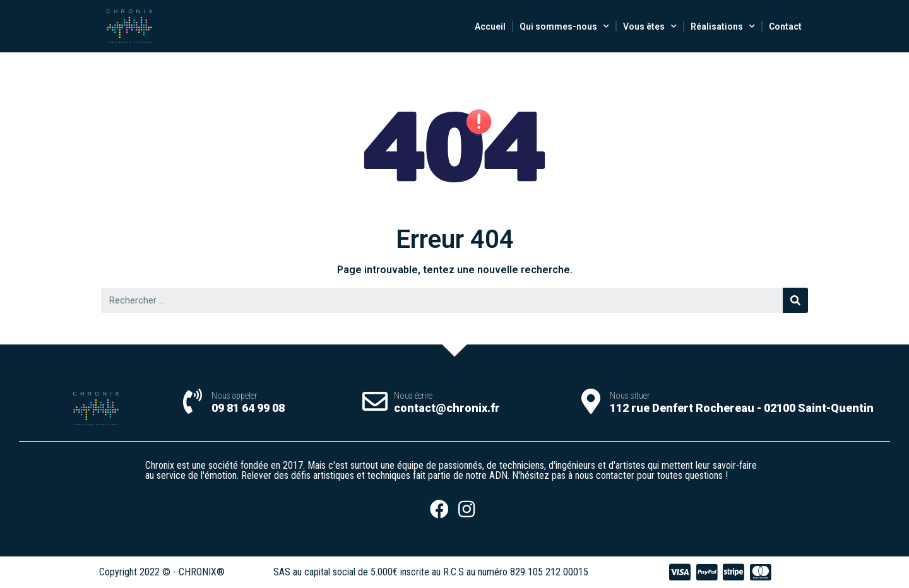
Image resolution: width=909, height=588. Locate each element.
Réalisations (723, 26)
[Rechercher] (795, 300)
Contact (785, 26)
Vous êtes (650, 26)
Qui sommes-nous (564, 26)
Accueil (490, 26)
